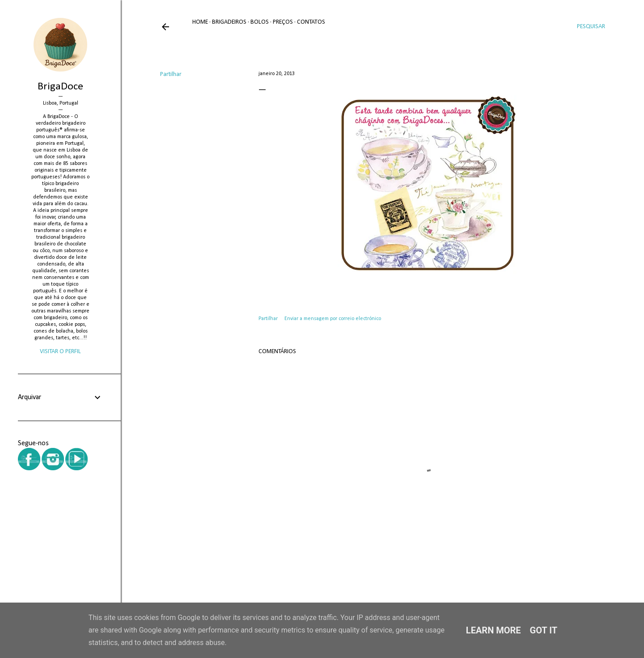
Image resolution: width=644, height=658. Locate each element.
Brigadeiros (229, 22)
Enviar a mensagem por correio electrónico (333, 319)
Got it (544, 630)
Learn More (494, 630)
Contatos (311, 22)
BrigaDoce (60, 87)
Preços (283, 22)
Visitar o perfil (60, 352)
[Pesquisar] (591, 27)
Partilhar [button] (171, 74)
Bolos (260, 22)
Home (200, 22)
